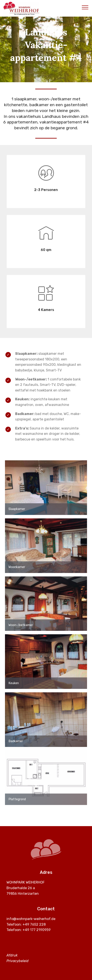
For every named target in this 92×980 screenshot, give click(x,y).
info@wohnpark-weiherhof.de (31, 919)
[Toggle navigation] (85, 7)
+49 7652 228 (34, 924)
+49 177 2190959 (37, 930)
